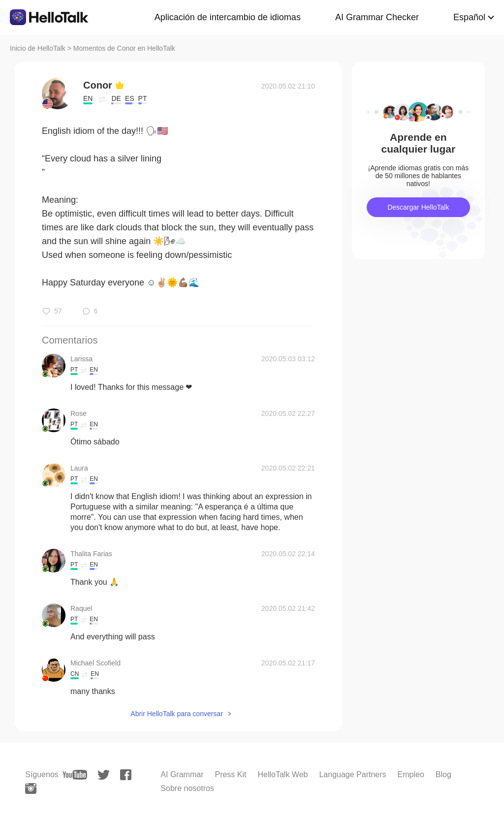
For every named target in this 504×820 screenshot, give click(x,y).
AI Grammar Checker (377, 17)
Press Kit (230, 774)
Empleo (411, 774)
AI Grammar (182, 774)
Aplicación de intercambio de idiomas (228, 17)
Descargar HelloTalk (418, 207)
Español (469, 17)
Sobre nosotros (187, 788)
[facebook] (126, 775)
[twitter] (104, 775)
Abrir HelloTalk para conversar (177, 714)
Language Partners (352, 774)
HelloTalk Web (283, 774)
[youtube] (75, 775)
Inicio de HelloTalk (38, 48)
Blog (443, 774)
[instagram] (31, 788)
